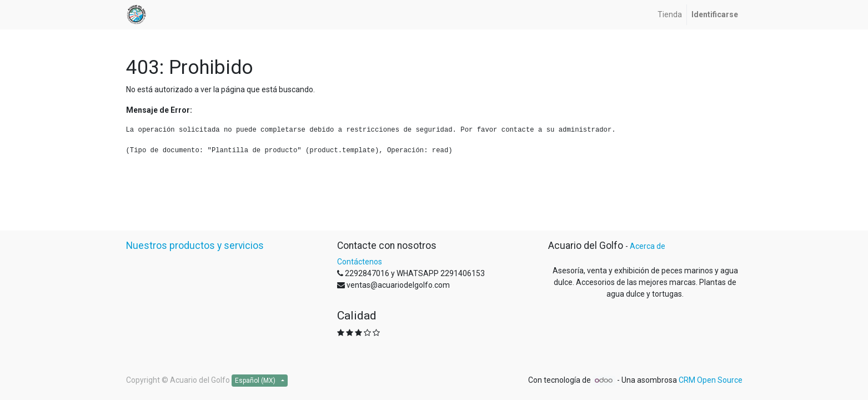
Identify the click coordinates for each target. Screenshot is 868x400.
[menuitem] (670, 15)
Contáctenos (360, 262)
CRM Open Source (711, 380)
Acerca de (648, 246)
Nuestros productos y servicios (195, 246)
